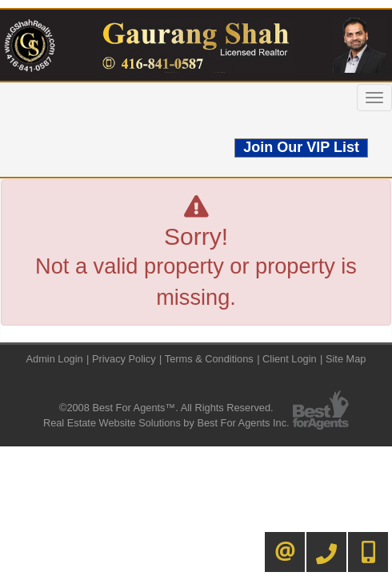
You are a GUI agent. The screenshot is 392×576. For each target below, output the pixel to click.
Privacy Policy (124, 359)
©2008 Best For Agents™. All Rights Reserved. (166, 408)
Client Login (290, 359)
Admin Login (55, 359)
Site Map (346, 359)
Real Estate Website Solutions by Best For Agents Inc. (166, 423)
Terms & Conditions (209, 359)
